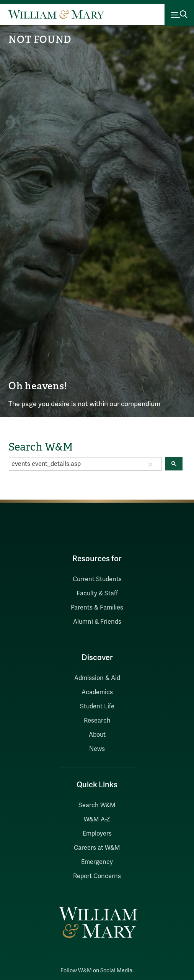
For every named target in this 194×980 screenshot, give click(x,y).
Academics (97, 692)
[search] (74, 464)
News (97, 749)
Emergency (97, 862)
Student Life (97, 706)
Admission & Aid (97, 678)
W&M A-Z (97, 819)
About (97, 735)
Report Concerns (97, 876)
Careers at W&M (97, 848)
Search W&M (97, 805)
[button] (150, 464)
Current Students (97, 579)
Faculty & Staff (97, 593)
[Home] (56, 15)
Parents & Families (97, 608)
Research (97, 721)
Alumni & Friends (97, 622)
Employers (97, 834)
